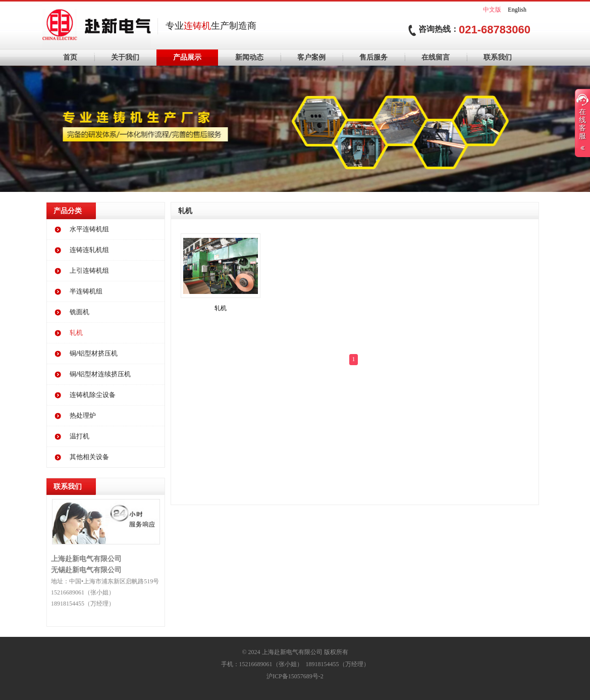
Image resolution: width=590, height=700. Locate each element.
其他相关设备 (89, 457)
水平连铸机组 (89, 229)
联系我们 (498, 57)
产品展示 (187, 57)
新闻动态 (249, 57)
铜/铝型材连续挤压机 (100, 374)
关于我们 (125, 57)
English (517, 10)
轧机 (76, 333)
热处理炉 (83, 415)
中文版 (492, 10)
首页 (70, 57)
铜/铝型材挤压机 (94, 353)
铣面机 (79, 312)
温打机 (79, 436)
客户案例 (311, 57)
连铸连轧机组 (89, 250)
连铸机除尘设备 (93, 395)
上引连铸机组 (89, 270)
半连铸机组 (86, 291)
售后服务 (373, 57)
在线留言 (436, 57)
